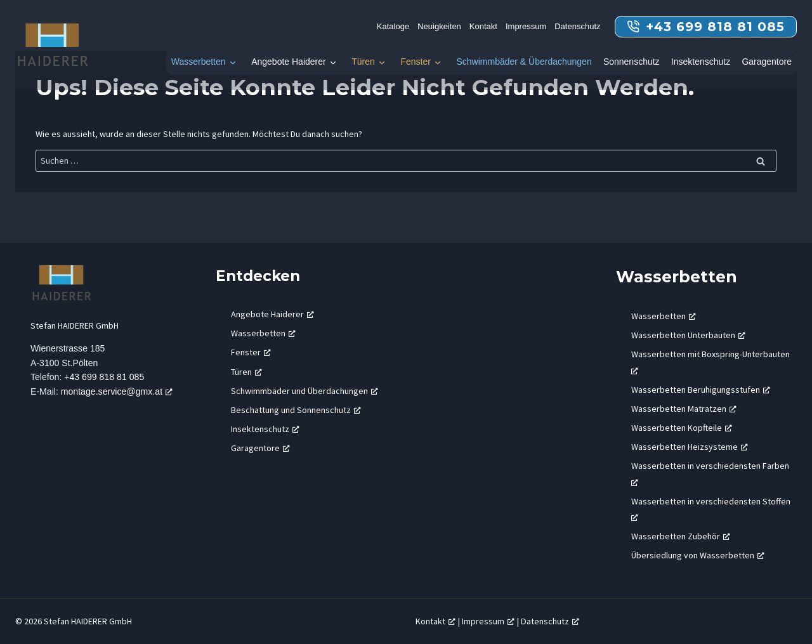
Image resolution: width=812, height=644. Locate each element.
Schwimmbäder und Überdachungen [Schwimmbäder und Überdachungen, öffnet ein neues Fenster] (304, 391)
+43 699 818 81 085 (105, 378)
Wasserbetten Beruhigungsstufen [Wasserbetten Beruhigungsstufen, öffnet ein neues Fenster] (701, 390)
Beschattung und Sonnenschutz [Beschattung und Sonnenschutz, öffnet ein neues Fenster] (296, 410)
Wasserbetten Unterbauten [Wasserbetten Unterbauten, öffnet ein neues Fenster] (688, 335)
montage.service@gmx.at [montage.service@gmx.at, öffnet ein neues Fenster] (118, 393)
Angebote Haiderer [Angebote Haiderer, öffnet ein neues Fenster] (272, 314)
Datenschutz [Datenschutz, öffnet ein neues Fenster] (550, 621)
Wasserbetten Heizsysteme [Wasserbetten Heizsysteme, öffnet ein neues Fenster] (690, 447)
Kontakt (483, 26)
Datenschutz (577, 26)
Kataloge (393, 26)
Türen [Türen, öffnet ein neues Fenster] (246, 372)
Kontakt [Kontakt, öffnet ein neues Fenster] (435, 621)
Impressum (526, 26)
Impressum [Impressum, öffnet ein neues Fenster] (488, 621)
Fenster (415, 62)
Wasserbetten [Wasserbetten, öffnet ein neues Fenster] (263, 333)
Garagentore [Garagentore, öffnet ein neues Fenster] (260, 448)
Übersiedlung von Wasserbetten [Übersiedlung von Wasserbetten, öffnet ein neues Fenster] (698, 555)
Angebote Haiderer (289, 62)
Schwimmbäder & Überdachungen (524, 62)
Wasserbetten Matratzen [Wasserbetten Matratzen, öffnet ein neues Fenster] (684, 409)
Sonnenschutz (632, 62)
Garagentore (767, 62)
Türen (363, 62)
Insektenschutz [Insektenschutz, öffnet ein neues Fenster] (265, 429)
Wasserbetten (199, 62)
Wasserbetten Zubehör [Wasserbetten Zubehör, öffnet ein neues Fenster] (681, 536)
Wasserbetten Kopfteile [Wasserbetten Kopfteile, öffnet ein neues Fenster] (682, 428)
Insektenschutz (701, 62)
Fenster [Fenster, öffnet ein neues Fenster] (251, 352)
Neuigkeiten (439, 26)
